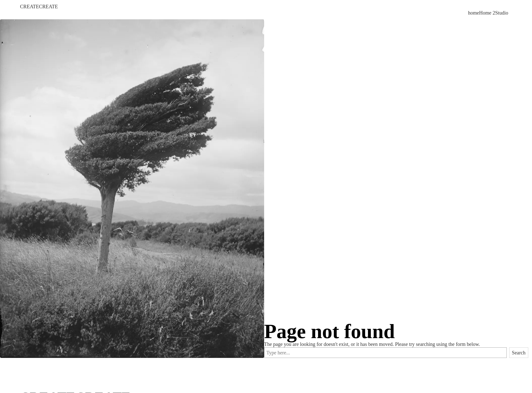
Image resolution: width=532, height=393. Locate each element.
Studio (502, 13)
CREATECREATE (39, 7)
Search (519, 353)
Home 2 (487, 13)
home (473, 13)
